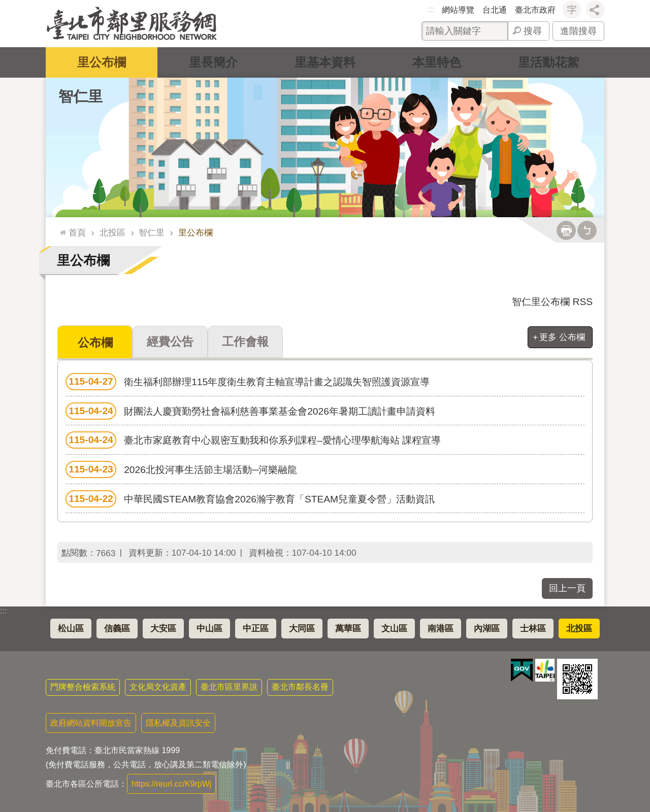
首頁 (77, 232)
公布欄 (95, 343)
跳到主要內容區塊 (5, 5)
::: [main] (61, 228)
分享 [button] (595, 10)
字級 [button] (572, 10)
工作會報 (245, 342)
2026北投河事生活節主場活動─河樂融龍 (181, 469)
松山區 (71, 628)
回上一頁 (567, 588)
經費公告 (170, 342)
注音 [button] (587, 230)
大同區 (302, 628)
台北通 (495, 10)
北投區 (112, 232)
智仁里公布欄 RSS (552, 302)
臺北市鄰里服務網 (132, 24)
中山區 (209, 628)
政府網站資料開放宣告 (91, 722)
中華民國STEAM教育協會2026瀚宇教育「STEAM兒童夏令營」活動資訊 (250, 498)
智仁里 (80, 96)
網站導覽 (458, 10)
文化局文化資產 (158, 686)
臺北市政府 (535, 10)
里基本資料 (325, 62)
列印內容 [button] (566, 230)
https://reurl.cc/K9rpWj (171, 783)
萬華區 (348, 628)
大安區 (163, 628)
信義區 (117, 628)
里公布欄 (102, 62)
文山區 (394, 628)
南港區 (441, 628)
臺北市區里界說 (229, 686)
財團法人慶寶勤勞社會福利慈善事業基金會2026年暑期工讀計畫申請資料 (250, 411)
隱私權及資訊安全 (178, 722)
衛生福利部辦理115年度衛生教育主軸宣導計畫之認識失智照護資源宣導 (248, 381)
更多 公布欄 (562, 337)
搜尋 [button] (533, 31)
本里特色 (437, 62)
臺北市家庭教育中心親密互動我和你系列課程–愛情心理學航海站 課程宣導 (253, 439)
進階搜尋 (578, 31)
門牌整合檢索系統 (83, 686)
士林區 (533, 628)
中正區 (256, 628)
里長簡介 (213, 62)
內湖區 (487, 628)
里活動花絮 (548, 62)
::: (431, 9)
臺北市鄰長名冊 (300, 686)
